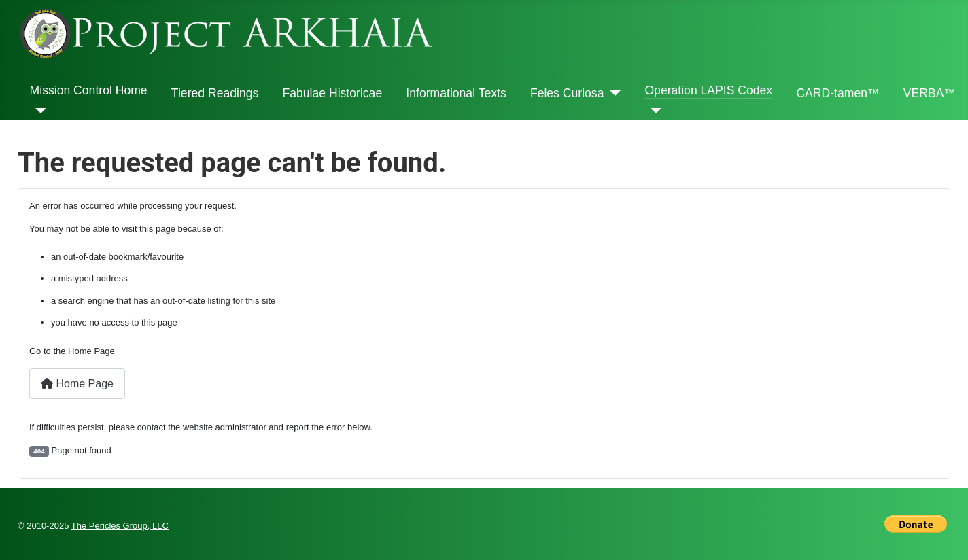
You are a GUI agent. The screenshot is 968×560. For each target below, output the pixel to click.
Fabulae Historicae (332, 93)
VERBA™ (930, 93)
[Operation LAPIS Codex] (653, 111)
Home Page (77, 384)
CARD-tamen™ (837, 93)
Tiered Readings (215, 93)
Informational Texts (456, 93)
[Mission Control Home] (38, 111)
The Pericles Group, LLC (120, 526)
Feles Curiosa (567, 93)
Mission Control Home (89, 90)
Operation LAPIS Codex (708, 90)
